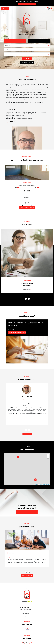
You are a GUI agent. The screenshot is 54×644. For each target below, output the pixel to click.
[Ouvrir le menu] (5, 9)
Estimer (39, 41)
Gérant (25, 405)
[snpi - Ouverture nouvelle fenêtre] (27, 630)
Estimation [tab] (12, 122)
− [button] (48, 457)
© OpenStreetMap (46, 485)
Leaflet (36, 485)
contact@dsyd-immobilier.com (27, 616)
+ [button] (48, 455)
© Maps (40, 485)
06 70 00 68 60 (27, 403)
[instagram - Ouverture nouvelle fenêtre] (30, 643)
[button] (29, 204)
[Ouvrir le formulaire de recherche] (27, 58)
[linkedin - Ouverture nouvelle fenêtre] (27, 643)
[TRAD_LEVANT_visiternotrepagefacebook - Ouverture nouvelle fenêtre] (24, 643)
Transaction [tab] (12, 109)
